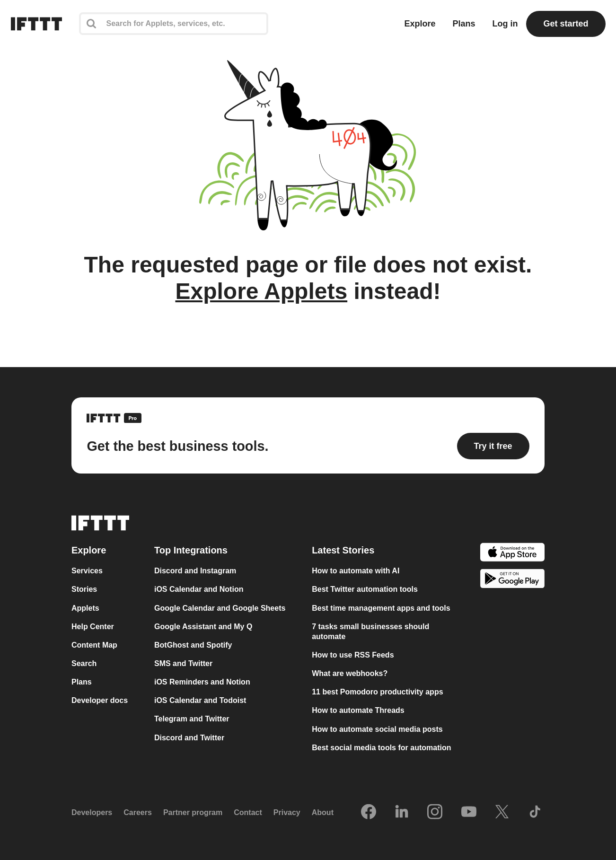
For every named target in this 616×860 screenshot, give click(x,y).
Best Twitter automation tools (365, 589)
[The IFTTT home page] (36, 24)
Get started (566, 24)
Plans (464, 24)
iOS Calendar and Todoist (200, 700)
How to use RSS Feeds (353, 655)
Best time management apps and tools (381, 608)
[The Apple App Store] (512, 553)
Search (84, 663)
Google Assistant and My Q (203, 627)
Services (87, 571)
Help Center (93, 627)
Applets (85, 608)
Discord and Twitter (189, 738)
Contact (248, 812)
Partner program (193, 812)
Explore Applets (261, 291)
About (323, 812)
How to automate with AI (356, 571)
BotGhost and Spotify (193, 645)
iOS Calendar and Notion (199, 589)
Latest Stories (343, 550)
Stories (84, 589)
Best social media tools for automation (381, 748)
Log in (505, 24)
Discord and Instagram (195, 571)
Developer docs (100, 700)
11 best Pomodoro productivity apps (377, 692)
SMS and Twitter (183, 663)
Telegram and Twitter (192, 719)
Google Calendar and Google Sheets (220, 608)
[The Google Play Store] (512, 580)
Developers (92, 812)
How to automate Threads (358, 710)
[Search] (174, 24)
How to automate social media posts (377, 729)
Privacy (287, 812)
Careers (138, 812)
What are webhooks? (350, 673)
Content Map (94, 645)
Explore (420, 24)
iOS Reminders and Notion (202, 682)
